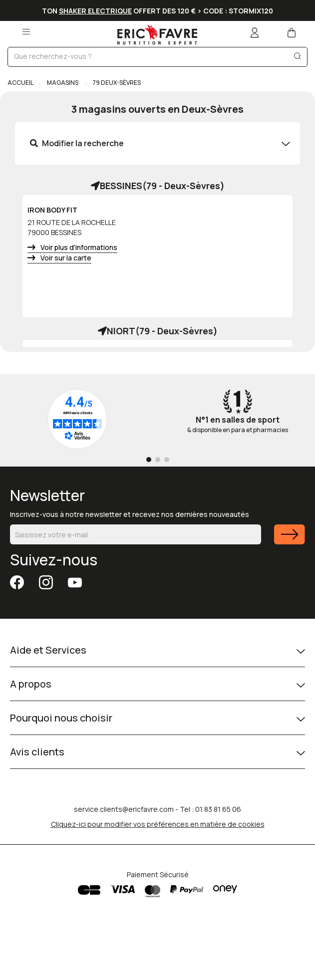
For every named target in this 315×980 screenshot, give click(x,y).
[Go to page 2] (158, 460)
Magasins (63, 83)
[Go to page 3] (167, 460)
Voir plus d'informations (79, 247)
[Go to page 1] (149, 460)
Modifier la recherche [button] (77, 143)
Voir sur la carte (66, 258)
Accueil (21, 83)
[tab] (157, 143)
